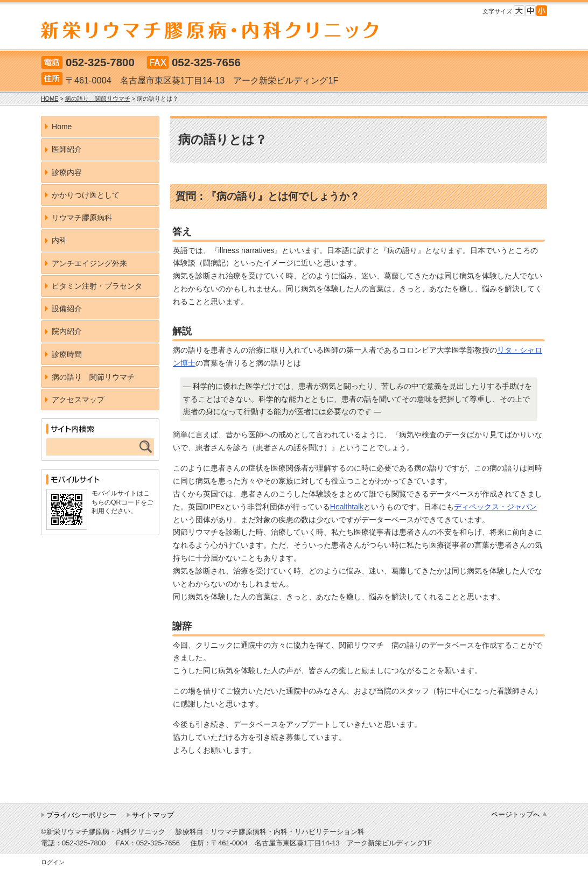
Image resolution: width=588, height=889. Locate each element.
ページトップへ (516, 814)
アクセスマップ (78, 400)
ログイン (53, 862)
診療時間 (67, 354)
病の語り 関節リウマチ (93, 377)
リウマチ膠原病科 (82, 218)
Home (62, 127)
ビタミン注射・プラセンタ (97, 286)
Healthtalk (347, 507)
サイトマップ (153, 815)
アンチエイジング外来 (89, 263)
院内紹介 (67, 331)
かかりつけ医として (86, 195)
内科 (59, 240)
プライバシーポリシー (81, 815)
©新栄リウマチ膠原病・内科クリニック (103, 832)
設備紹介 (67, 309)
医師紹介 (67, 149)
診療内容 (67, 172)
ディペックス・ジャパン (495, 507)
